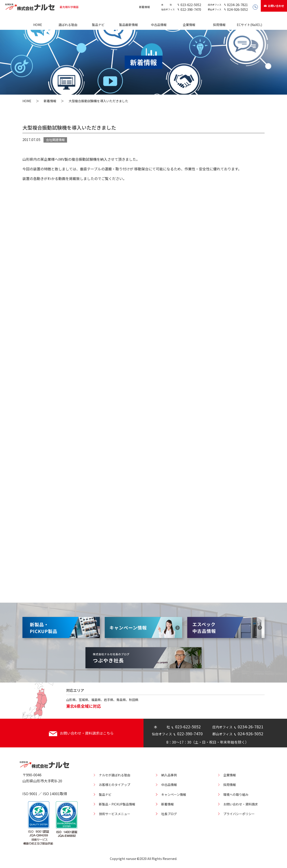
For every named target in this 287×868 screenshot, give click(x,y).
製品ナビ (98, 25)
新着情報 (144, 7)
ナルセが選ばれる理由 (115, 775)
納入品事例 (169, 775)
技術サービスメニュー (115, 814)
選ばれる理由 (68, 25)
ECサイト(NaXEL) (249, 25)
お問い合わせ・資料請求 (241, 804)
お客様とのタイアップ (115, 785)
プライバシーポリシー (239, 814)
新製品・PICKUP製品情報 (117, 804)
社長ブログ (169, 814)
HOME (38, 25)
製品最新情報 (128, 25)
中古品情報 (159, 25)
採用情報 (219, 25)
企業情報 (189, 25)
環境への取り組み (236, 794)
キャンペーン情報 (174, 794)
